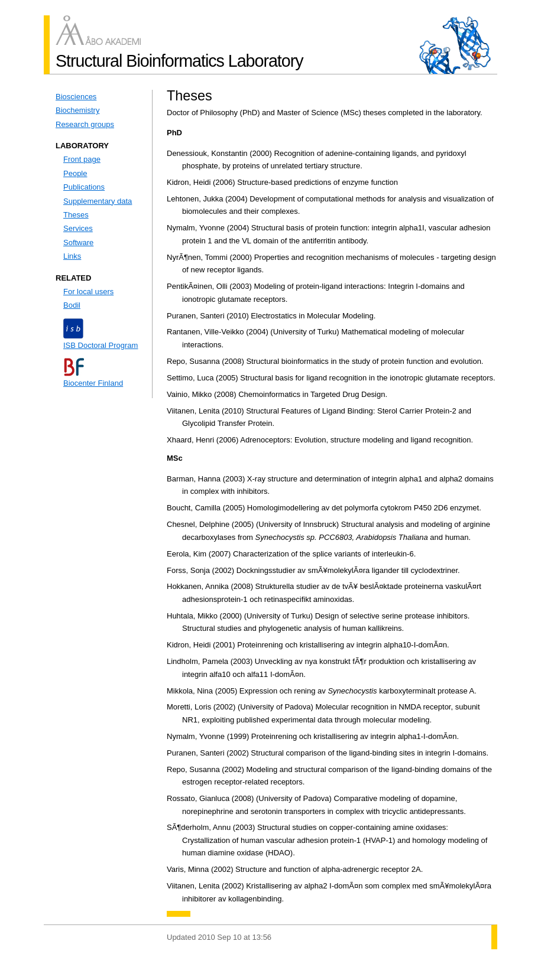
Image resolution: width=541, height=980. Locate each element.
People (75, 173)
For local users (88, 292)
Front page (82, 159)
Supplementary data (98, 201)
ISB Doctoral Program (101, 345)
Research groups (85, 124)
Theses (76, 215)
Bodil (72, 305)
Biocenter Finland (93, 383)
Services (78, 228)
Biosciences (76, 97)
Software (78, 242)
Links (72, 256)
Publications (84, 187)
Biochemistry (77, 110)
